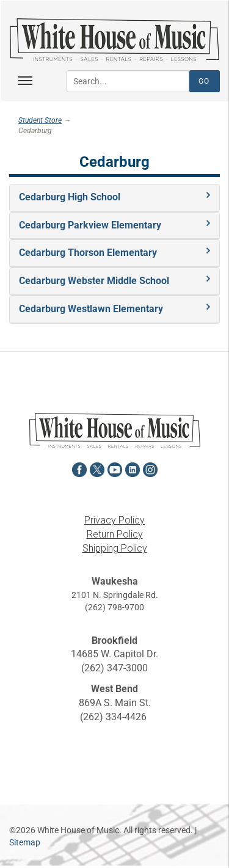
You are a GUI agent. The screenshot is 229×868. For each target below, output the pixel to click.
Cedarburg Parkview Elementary (90, 225)
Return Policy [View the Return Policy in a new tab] (115, 534)
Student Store (40, 120)
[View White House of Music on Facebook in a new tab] (79, 468)
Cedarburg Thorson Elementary (88, 253)
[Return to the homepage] (114, 40)
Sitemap (25, 842)
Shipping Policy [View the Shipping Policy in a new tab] (115, 548)
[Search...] (128, 81)
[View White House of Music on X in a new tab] (97, 468)
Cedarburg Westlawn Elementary (91, 309)
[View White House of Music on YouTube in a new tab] (115, 468)
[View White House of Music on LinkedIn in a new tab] (133, 468)
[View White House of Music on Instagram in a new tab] (150, 468)
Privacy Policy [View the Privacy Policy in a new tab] (114, 520)
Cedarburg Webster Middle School (94, 281)
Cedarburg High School (70, 197)
